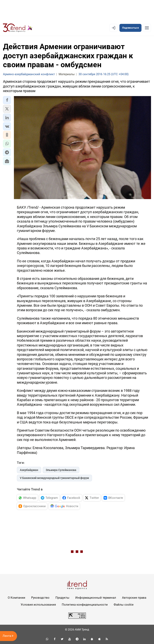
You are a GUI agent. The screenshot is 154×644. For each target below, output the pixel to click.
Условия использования (38, 605)
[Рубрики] (147, 28)
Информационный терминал (96, 598)
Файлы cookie (124, 605)
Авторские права (134, 598)
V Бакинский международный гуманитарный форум (54, 478)
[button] (7, 100)
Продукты (62, 598)
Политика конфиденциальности (85, 605)
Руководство (40, 598)
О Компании (16, 598)
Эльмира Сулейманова (61, 470)
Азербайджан (29, 470)
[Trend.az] (18, 28)
